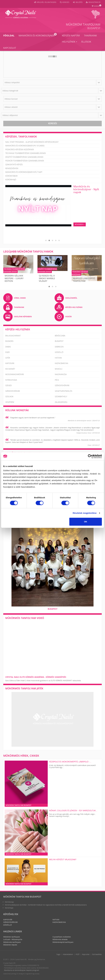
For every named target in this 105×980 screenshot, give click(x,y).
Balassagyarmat (13, 336)
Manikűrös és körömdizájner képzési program (22, 970)
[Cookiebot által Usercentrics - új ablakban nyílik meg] (90, 456)
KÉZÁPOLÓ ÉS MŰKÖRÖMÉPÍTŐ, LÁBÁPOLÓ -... (70, 762)
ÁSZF (78, 954)
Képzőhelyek (11, 914)
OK (86, 522)
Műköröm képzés (10, 945)
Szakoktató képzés (14, 165)
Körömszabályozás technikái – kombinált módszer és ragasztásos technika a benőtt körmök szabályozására (46, 905)
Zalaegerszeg (61, 402)
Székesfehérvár (62, 385)
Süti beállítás (97, 954)
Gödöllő (59, 352)
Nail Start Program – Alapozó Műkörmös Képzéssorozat (32, 142)
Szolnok (9, 397)
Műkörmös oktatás (60, 939)
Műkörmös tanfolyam (12, 942)
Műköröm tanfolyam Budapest (22, 897)
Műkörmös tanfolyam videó (25, 618)
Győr (8, 358)
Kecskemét (10, 369)
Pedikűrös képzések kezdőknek (20, 149)
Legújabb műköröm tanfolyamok (28, 251)
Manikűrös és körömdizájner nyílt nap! (24, 172)
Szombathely (61, 397)
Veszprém (10, 402)
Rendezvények (12, 168)
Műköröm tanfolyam (83, 24)
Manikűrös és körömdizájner (38, 35)
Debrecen (59, 347)
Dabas (8, 347)
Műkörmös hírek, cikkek (21, 755)
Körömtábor (11, 176)
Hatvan (58, 358)
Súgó (58, 954)
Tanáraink (90, 35)
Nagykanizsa (61, 374)
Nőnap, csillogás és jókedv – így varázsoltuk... (73, 810)
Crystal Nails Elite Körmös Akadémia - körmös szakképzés (36, 677)
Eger (7, 352)
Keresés (53, 123)
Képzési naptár (71, 35)
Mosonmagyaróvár (15, 374)
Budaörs (9, 341)
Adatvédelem (68, 954)
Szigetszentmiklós (64, 391)
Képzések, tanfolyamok (21, 137)
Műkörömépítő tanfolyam (63, 942)
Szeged (8, 385)
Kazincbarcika (61, 363)
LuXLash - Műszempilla (13, 939)
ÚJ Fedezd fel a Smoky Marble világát (47, 278)
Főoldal (9, 35)
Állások (86, 42)
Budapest (94, 28)
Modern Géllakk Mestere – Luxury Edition (14, 278)
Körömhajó (11, 180)
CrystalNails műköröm (62, 937)
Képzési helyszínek (18, 329)
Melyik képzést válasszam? (63, 859)
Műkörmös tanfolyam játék (24, 688)
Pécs (57, 380)
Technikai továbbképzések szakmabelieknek (26, 153)
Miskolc (59, 369)
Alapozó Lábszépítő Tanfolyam (84, 280)
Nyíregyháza (11, 380)
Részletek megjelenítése (85, 513)
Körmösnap (9, 902)
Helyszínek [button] (70, 42)
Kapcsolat (10, 48)
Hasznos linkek (13, 931)
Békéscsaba (60, 336)
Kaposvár (10, 363)
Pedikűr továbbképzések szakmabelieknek (25, 161)
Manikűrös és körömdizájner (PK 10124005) (25, 146)
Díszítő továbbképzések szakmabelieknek (24, 157)
